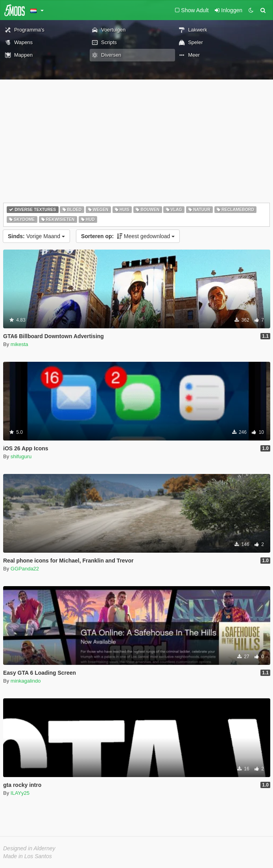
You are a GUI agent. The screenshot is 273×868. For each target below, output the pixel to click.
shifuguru (21, 456)
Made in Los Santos (28, 856)
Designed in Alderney (29, 848)
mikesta (19, 344)
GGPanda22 (25, 569)
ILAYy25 (20, 793)
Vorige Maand (36, 236)
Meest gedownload (128, 236)
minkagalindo (26, 681)
